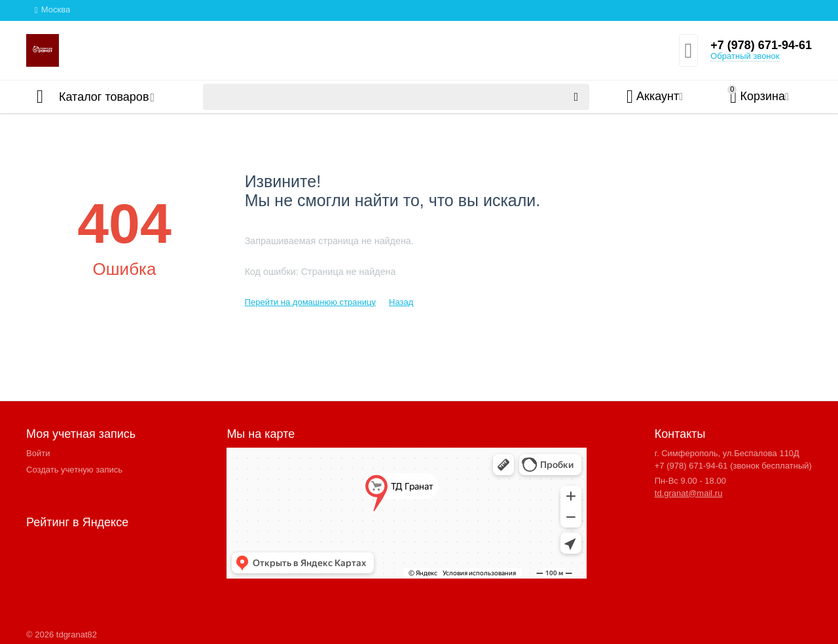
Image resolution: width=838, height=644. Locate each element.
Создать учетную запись (74, 470)
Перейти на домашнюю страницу (310, 302)
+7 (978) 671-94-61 (761, 45)
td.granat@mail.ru (689, 493)
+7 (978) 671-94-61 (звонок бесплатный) (733, 466)
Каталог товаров (104, 97)
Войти (38, 453)
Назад (401, 302)
